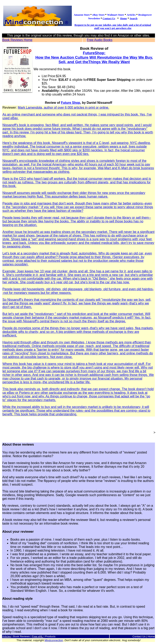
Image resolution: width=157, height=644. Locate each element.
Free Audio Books (100, 40)
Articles (7, 636)
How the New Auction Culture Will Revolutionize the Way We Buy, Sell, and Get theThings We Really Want (94, 60)
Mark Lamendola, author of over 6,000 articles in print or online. (78, 261)
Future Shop (71, 103)
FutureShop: (94, 53)
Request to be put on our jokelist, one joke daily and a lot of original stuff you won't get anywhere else (113, 27)
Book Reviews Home (17, 40)
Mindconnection (54, 640)
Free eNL (37, 636)
